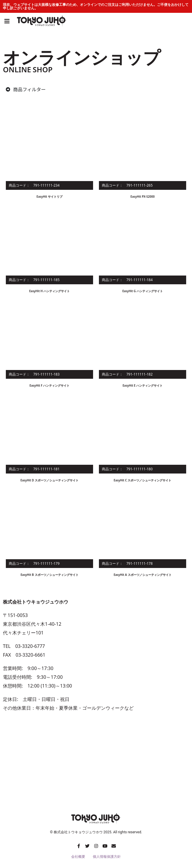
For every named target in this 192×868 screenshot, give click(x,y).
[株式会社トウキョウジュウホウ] (96, 764)
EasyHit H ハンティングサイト (49, 291)
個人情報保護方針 (107, 857)
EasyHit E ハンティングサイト (143, 385)
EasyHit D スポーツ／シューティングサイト (49, 480)
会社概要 (78, 857)
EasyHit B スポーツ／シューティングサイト (49, 575)
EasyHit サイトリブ (49, 197)
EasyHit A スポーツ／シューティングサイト (142, 575)
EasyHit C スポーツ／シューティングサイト (143, 480)
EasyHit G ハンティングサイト (143, 291)
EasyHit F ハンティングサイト (49, 385)
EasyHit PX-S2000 (143, 197)
